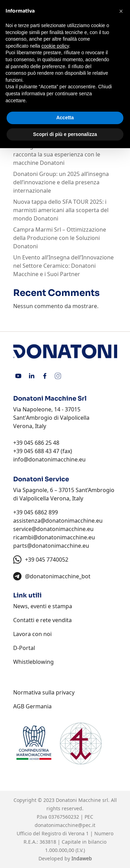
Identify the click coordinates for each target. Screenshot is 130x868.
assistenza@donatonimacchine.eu (58, 521)
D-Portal (24, 648)
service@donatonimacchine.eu (53, 529)
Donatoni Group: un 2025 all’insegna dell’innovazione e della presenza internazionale (61, 182)
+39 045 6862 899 (36, 512)
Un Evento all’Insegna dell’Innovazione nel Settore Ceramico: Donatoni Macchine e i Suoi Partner (63, 266)
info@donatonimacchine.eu (49, 459)
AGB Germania (32, 706)
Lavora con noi (32, 634)
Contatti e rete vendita (42, 620)
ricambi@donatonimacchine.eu (54, 537)
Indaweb (82, 858)
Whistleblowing (33, 662)
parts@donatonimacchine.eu (51, 546)
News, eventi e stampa (43, 606)
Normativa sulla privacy (44, 692)
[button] (121, 11)
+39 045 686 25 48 (36, 443)
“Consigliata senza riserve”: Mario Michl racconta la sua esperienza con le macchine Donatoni (65, 154)
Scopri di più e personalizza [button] (65, 134)
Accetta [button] (65, 118)
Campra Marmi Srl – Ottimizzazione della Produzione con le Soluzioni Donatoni (60, 238)
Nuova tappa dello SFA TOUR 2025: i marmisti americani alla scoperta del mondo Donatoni (61, 210)
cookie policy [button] (55, 46)
